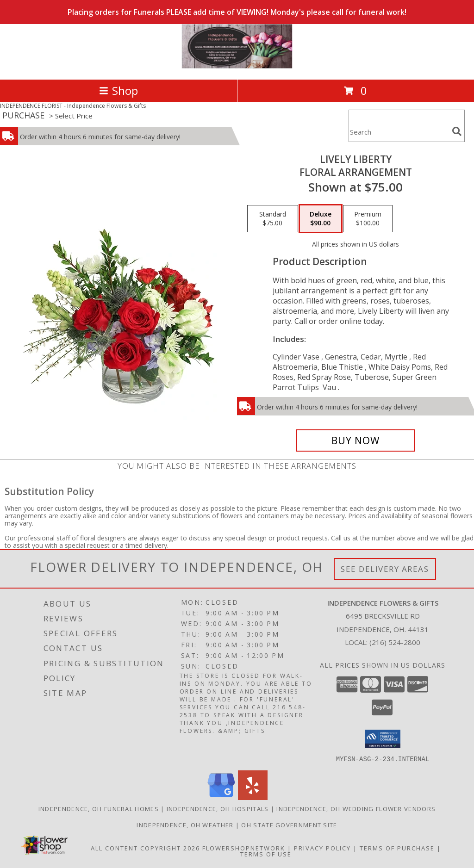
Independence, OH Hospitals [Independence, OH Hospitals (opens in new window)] (218, 808)
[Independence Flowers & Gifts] (237, 66)
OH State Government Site (289, 825)
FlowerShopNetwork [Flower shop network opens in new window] (244, 848)
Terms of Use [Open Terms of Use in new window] (266, 854)
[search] (457, 131)
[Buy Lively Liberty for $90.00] (355, 440)
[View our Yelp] (253, 797)
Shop (118, 90)
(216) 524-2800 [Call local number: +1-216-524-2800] (395, 642)
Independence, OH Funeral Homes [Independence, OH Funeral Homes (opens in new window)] (99, 808)
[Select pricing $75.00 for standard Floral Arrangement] (273, 219)
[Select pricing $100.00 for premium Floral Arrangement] (368, 219)
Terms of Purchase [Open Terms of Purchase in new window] (397, 848)
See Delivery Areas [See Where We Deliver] (385, 569)
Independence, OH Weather (185, 825)
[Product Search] (399, 132)
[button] (383, 739)
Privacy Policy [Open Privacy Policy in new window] (322, 848)
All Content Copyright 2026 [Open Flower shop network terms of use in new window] (145, 848)
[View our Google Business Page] (221, 797)
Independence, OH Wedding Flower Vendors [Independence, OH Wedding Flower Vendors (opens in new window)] (356, 808)
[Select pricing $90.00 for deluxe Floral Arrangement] (321, 219)
